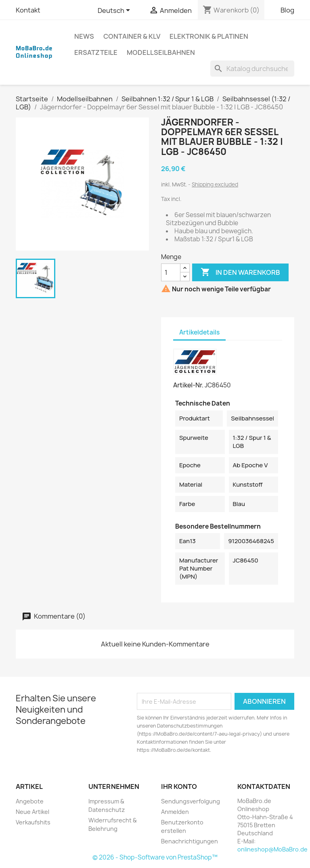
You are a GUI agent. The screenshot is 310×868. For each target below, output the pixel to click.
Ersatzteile (96, 52)
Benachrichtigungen (190, 841)
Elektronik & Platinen (209, 36)
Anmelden (175, 812)
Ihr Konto (179, 786)
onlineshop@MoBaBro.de (272, 849)
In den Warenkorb (240, 272)
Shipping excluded (215, 184)
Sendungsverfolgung (191, 801)
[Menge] (171, 272)
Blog (287, 10)
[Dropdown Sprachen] (115, 11)
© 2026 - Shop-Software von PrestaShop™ (155, 857)
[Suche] (252, 69)
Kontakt (28, 10)
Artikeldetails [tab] (199, 332)
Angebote (30, 801)
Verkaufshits (33, 822)
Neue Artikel (32, 812)
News (84, 36)
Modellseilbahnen (161, 52)
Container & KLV (132, 36)
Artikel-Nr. (188, 385)
